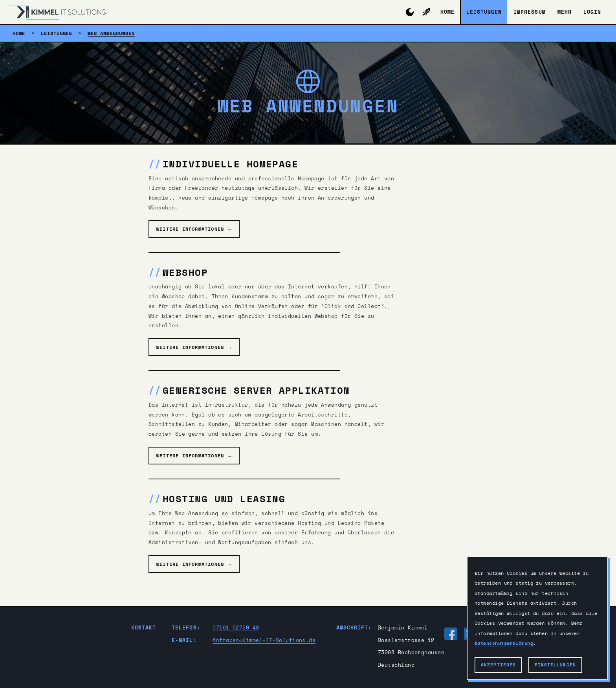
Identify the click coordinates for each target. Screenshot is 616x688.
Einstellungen (555, 665)
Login (592, 12)
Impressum (529, 12)
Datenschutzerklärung (504, 643)
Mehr (565, 12)
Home (447, 12)
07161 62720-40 (236, 627)
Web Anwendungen (111, 33)
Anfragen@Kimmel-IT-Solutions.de (264, 640)
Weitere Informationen (190, 229)
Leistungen (484, 12)
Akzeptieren (498, 665)
